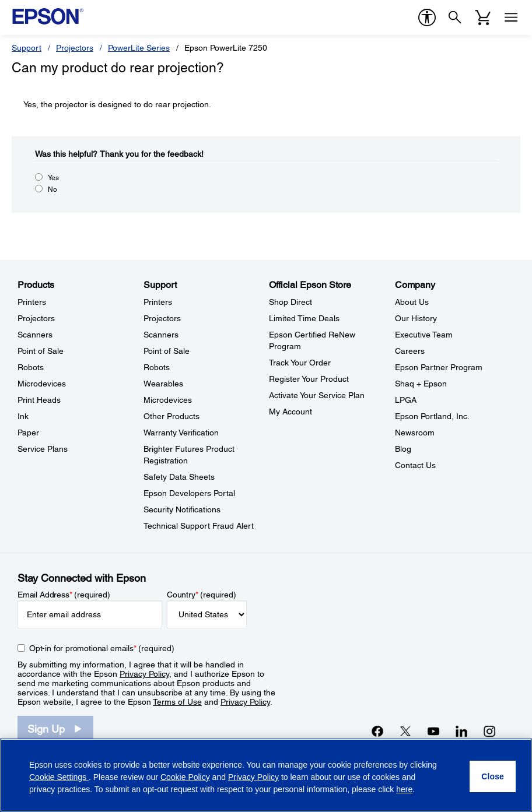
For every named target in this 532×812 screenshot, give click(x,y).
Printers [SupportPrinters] (158, 302)
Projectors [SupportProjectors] (162, 318)
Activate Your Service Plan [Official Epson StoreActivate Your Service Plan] (317, 395)
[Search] (455, 17)
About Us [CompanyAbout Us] (412, 302)
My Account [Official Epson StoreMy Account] (290, 412)
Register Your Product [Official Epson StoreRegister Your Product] (309, 379)
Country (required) (202, 595)
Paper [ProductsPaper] (28, 433)
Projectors (75, 48)
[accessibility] (427, 17)
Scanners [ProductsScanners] (35, 335)
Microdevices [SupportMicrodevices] (168, 400)
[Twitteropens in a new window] (405, 731)
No (52, 189)
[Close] (493, 776)
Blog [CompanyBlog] (403, 449)
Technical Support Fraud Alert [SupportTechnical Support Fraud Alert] (199, 526)
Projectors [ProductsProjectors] (36, 318)
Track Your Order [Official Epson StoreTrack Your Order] (300, 363)
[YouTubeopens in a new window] (433, 731)
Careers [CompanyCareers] (410, 351)
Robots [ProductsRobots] (31, 367)
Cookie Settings (59, 777)
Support (27, 48)
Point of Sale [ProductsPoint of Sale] (41, 351)
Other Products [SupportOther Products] (171, 416)
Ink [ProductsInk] (23, 416)
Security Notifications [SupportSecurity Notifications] (182, 509)
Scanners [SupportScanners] (161, 335)
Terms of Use (177, 702)
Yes (53, 178)
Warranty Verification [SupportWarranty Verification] (181, 433)
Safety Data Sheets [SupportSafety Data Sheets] (179, 477)
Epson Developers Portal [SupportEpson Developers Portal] (189, 493)
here (404, 789)
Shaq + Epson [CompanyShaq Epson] (421, 384)
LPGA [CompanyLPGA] (406, 400)
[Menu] (511, 17)
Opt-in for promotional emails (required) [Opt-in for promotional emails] (102, 648)
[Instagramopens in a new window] (489, 731)
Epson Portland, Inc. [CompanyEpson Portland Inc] (432, 416)
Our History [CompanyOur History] (416, 318)
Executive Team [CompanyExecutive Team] (424, 335)
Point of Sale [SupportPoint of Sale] (167, 351)
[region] (266, 775)
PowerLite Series (139, 48)
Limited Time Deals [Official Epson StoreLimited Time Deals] (304, 318)
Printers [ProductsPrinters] (32, 302)
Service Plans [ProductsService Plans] (43, 449)
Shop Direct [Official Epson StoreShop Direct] (290, 302)
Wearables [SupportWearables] (163, 384)
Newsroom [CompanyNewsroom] (415, 433)
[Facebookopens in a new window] (377, 731)
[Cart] (483, 17)
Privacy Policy (144, 674)
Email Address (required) (64, 595)
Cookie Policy (185, 777)
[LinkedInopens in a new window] (461, 731)
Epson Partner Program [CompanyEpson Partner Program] (439, 367)
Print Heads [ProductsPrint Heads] (39, 400)
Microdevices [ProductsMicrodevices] (42, 384)
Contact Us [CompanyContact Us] (415, 465)
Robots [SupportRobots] (157, 367)
